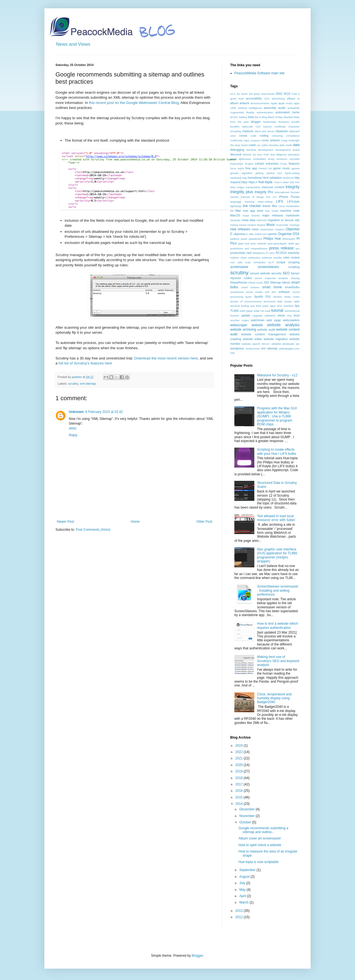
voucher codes (239, 320)
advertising (278, 99)
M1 (232, 211)
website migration (276, 339)
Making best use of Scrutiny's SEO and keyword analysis (278, 661)
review (295, 257)
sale (240, 262)
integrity (293, 187)
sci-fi (271, 262)
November (248, 816)
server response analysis (271, 278)
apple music (285, 103)
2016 (240, 791)
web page (274, 320)
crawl (252, 145)
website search (251, 344)
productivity (238, 253)
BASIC (234, 117)
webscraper (239, 325)
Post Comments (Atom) (93, 530)
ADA (267, 99)
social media (254, 292)
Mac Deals (272, 211)
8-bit (294, 94)
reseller (277, 258)
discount (236, 154)
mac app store (253, 211)
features (294, 164)
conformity (236, 140)
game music (282, 168)
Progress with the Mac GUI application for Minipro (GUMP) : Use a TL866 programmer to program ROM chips (277, 416)
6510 (287, 94)
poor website (258, 243)
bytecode (248, 127)
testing (245, 306)
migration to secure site (284, 220)
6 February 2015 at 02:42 (104, 412)
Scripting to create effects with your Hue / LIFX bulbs (277, 451)
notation (280, 229)
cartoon (267, 127)
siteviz (286, 282)
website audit (266, 330)
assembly (270, 108)
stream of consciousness (246, 301)
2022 (240, 752)
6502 (279, 94)
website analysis (283, 325)
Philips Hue (272, 239)
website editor (252, 339)
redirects (267, 258)
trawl (268, 311)
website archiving (243, 330)
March (244, 902)
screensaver (239, 267)
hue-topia (265, 182)
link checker (252, 206)
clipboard (294, 131)
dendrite (251, 150)
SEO (286, 273)
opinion (272, 234)
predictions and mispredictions (249, 248)
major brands (251, 215)
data (296, 145)
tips (297, 306)
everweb (295, 159)
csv (258, 145)
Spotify (259, 297)
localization (293, 206)
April (243, 896)
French (263, 168)
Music (271, 225)
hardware (236, 178)
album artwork (240, 103)
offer (251, 234)
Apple (274, 103)
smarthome (237, 292)
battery (243, 117)
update (246, 315)
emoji (271, 159)
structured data (273, 301)
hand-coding (292, 173)
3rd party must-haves (262, 94)
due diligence (279, 155)
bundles (235, 127)
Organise (285, 234)
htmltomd (288, 178)
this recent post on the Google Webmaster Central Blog (134, 103)
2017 (240, 784)
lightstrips (236, 206)
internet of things (252, 197)
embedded (259, 159)
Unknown (76, 412)
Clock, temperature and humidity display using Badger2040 (274, 698)
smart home (272, 287)
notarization (267, 229)
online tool (261, 234)
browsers (284, 122)
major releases (273, 215)
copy (246, 140)
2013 (240, 911)
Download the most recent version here (166, 358)
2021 (240, 758)
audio (282, 108)
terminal (235, 306)
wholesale (288, 344)
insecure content (273, 187)
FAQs (284, 164)
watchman (258, 320)
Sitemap (275, 282)
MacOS (235, 215)
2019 (240, 771)
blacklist (288, 117)
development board (287, 150)
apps (297, 103)
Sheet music (256, 283)
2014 (240, 804)
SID (267, 282)
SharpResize (239, 282)
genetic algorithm (241, 173)
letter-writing (265, 202)
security (276, 273)
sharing (295, 278)
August (245, 877)
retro (286, 257)
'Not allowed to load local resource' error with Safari (276, 518)
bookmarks (270, 122)
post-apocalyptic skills (281, 243)
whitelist (276, 344)
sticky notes (292, 297)
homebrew (255, 178)
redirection (254, 258)
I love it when (281, 182)
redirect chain (239, 258)
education (294, 155)
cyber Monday (270, 145)
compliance (293, 136)
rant (249, 253)
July (243, 883)
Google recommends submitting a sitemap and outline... (263, 830)
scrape (281, 262)
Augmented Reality (242, 112)
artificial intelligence (250, 108)
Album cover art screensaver (260, 838)
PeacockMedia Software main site (259, 73)
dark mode (286, 145)
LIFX (280, 201)
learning (250, 202)
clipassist (282, 131)
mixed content (248, 225)
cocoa (243, 136)
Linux (282, 206)
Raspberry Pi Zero (264, 253)
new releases (240, 229)
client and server (264, 131)
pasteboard (255, 239)
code (253, 136)
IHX (297, 182)
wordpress (237, 348)
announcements (260, 103)
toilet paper (246, 311)
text (252, 306)
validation (270, 316)
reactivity (294, 253)
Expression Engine (242, 164)
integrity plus (242, 192)
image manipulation (249, 187)
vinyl (296, 315)
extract (259, 164)
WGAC (266, 344)
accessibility (254, 98)
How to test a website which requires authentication (278, 626)
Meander (235, 220)
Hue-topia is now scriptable (258, 862)
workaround (252, 349)
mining (234, 225)
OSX (296, 234)
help (245, 178)
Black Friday (275, 117)
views (281, 315)
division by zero (252, 155)
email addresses (241, 159)
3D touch (242, 94)
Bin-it (258, 117)
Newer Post (65, 522)
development (266, 150)
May (243, 890)
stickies (277, 297)
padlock (235, 239)
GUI (280, 173)
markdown (293, 215)
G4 (270, 168)
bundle (296, 122)
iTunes (295, 197)
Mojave (261, 225)
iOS (268, 197)
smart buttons (250, 287)
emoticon (282, 159)
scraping (294, 262)
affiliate (291, 99)
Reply (73, 435)
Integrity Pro (264, 192)
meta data (249, 220)
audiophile (293, 108)
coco (233, 136)
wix (298, 344)
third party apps (266, 306)
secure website (260, 273)
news (255, 229)
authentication (265, 112)
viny (289, 316)
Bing (264, 117)
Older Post (204, 522)
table (297, 301)
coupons (255, 140)
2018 (240, 778)
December (248, 809)
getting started (265, 173)
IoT (275, 197)
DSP (266, 155)
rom (233, 262)
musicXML (282, 225)
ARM (233, 108)
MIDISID (262, 220)
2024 (240, 746)
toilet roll (259, 311)
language (236, 202)
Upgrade (257, 316)
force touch (237, 168)
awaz (73, 428)
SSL (268, 297)
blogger (256, 122)
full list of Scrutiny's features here (85, 363)
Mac (238, 211)
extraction (272, 164)
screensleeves (268, 267)
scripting (294, 267)
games (296, 168)
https (244, 182)
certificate (280, 127)
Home (135, 522)
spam (248, 297)
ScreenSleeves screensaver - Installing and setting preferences (278, 590)
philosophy (289, 239)
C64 (258, 127)
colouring (277, 136)
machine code (290, 211)
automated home (287, 112)
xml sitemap (88, 384)
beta (251, 117)
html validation (272, 178)
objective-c (241, 234)
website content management (263, 334)
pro (298, 248)
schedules (259, 262)
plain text (244, 243)
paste (244, 239)
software (284, 292)
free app (251, 168)
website (257, 325)
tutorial (277, 310)
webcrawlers (291, 320)
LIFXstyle (293, 201)
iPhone (284, 197)
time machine (285, 306)
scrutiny (73, 384)
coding (264, 136)
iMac (233, 187)
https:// (253, 182)
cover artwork (271, 140)
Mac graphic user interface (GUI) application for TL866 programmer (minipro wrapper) (277, 555)
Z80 (233, 353)
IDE (292, 182)
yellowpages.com (289, 349)
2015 (240, 797)
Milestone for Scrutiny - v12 (277, 375)
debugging (237, 150)
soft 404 (270, 292)
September (248, 870)
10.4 (233, 94)
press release (281, 248)
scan (248, 262)
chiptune (248, 131)
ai (299, 99)
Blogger (197, 956)
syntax (288, 301)
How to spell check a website (260, 845)
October (246, 822)
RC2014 (281, 253)
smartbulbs (292, 287)
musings (295, 225)
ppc (297, 243)
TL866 (234, 311)
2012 (240, 917)
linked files (270, 206)
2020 (240, 765)
